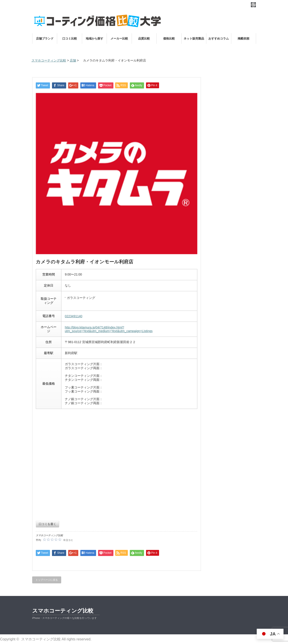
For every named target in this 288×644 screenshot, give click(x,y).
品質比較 (144, 39)
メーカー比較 (119, 39)
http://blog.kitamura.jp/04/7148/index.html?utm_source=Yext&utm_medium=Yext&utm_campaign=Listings (109, 329)
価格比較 (169, 39)
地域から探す (94, 39)
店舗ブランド (45, 39)
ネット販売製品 (194, 39)
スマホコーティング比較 (63, 611)
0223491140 (74, 316)
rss (253, 5)
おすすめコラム (219, 39)
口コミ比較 (70, 39)
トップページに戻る (47, 580)
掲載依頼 (243, 39)
